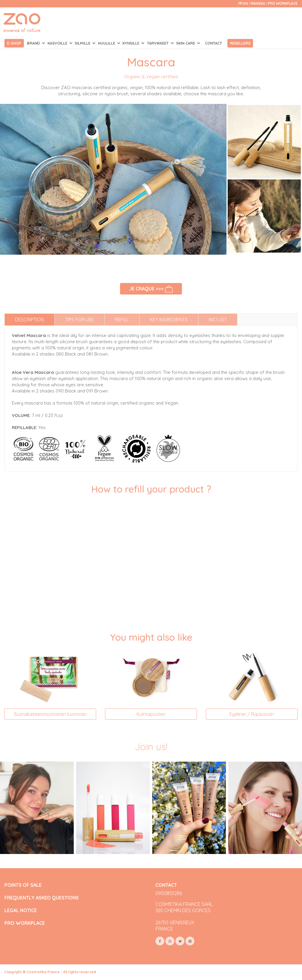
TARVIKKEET (158, 43)
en (246, 3)
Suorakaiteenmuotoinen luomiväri (50, 714)
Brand (34, 43)
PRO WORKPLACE (25, 923)
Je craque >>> (151, 289)
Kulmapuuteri (151, 714)
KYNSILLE (131, 43)
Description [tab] (29, 320)
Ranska (258, 3)
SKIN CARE (186, 43)
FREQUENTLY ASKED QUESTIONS (42, 898)
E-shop (14, 43)
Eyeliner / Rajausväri (252, 714)
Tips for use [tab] (80, 320)
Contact (214, 43)
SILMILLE (83, 43)
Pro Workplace (283, 3)
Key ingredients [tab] (169, 320)
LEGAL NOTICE (21, 911)
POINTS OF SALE (23, 885)
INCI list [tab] (218, 320)
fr (240, 3)
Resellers (240, 43)
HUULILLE (107, 43)
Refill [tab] (122, 320)
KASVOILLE (58, 43)
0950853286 (169, 893)
